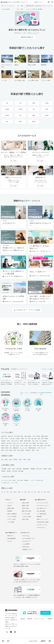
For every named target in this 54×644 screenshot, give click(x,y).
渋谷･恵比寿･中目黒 (19, 436)
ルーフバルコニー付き (6, 480)
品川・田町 (28, 439)
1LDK (11, 492)
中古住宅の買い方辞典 (43, 522)
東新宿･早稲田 (27, 441)
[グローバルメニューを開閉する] (52, 2)
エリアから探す (26, 514)
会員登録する (46, 613)
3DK (35, 492)
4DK (45, 492)
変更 (50, 641)
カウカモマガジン (41, 528)
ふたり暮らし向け (5, 483)
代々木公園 (12, 439)
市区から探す (26, 508)
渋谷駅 (14, 469)
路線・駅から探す (27, 511)
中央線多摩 (28, 450)
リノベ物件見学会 (41, 514)
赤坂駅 (50, 469)
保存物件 (10, 511)
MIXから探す (25, 519)
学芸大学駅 (15, 471)
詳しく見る (14, 161)
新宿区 (6, 460)
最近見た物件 (11, 508)
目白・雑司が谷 (40, 443)
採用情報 (50, 619)
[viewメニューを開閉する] (8, 641)
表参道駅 (9, 471)
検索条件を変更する (27, 37)
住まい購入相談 (41, 511)
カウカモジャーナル (42, 525)
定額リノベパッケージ (43, 519)
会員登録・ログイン (28, 549)
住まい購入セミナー (42, 508)
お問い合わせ (26, 547)
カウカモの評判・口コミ (29, 538)
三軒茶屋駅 (4, 469)
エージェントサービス (43, 503)
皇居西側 (3, 441)
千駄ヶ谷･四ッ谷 (15, 441)
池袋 (46, 443)
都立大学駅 (39, 469)
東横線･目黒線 (44, 436)
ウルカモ (10, 541)
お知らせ (10, 506)
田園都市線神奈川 (32, 448)
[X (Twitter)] (7, 632)
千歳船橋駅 (33, 469)
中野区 (25, 460)
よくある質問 (26, 544)
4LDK (48, 492)
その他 (37, 450)
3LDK (39, 492)
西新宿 (21, 441)
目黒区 (10, 460)
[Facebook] (11, 632)
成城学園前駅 (26, 469)
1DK (7, 492)
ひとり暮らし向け (39, 480)
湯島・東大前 (16, 446)
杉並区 (29, 460)
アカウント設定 (11, 519)
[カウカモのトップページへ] (10, 2)
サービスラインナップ (43, 506)
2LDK (29, 492)
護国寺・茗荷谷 (5, 446)
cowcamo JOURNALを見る (46, 393)
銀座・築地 (34, 439)
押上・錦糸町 (33, 443)
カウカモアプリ (26, 541)
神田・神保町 (40, 446)
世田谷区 (15, 460)
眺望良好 (26, 480)
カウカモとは (26, 536)
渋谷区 (20, 460)
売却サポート (11, 536)
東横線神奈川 (16, 448)
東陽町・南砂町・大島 (6, 448)
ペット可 (32, 480)
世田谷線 (3, 443)
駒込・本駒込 (47, 446)
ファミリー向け (14, 483)
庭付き (14, 480)
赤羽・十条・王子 (42, 448)
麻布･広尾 (11, 436)
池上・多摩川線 (43, 441)
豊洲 (39, 439)
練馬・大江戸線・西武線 (7, 450)
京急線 (33, 450)
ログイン (39, 2)
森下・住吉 (19, 443)
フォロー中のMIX (12, 517)
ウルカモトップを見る (47, 369)
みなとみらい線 (24, 448)
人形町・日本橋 (24, 446)
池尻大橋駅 (19, 469)
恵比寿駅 (3, 471)
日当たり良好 (20, 480)
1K (5, 492)
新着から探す (26, 506)
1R (2, 492)
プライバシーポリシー (40, 619)
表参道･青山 (4, 436)
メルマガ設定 (11, 522)
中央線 (8, 441)
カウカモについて (24, 2)
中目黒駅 (45, 469)
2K (22, 492)
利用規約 (30, 619)
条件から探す (26, 503)
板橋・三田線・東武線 (19, 450)
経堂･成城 (9, 443)
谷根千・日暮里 (32, 446)
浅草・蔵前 (26, 443)
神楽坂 (22, 439)
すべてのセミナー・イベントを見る (27, 310)
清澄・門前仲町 (45, 439)
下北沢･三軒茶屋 (36, 436)
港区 (2, 460)
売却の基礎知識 (11, 538)
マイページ (10, 503)
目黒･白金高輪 (28, 436)
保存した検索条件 (12, 514)
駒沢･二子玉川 (5, 439)
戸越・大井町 (35, 441)
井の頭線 (18, 439)
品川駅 (9, 469)
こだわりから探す (27, 517)
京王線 (14, 443)
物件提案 (39, 517)
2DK (25, 492)
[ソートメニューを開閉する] (3, 641)
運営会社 (23, 619)
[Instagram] (15, 632)
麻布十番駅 (21, 471)
